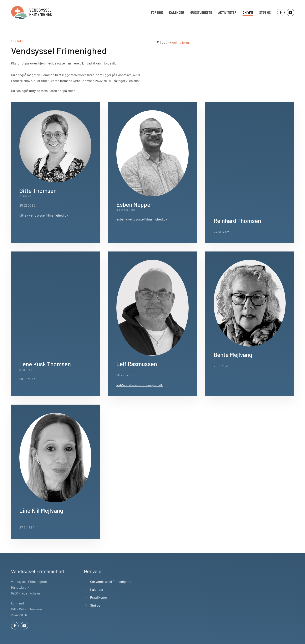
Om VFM (248, 12)
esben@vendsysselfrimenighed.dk (142, 219)
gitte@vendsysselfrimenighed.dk (44, 215)
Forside (157, 12)
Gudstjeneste (201, 12)
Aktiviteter (227, 12)
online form (181, 42)
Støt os (265, 12)
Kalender (177, 12)
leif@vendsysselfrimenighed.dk (140, 385)
